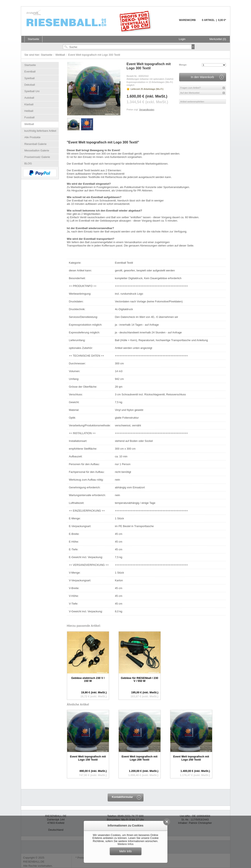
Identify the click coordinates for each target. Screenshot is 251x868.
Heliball (29, 111)
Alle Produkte (32, 137)
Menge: (183, 65)
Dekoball (30, 85)
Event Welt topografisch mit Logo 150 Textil (88, 758)
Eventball (30, 72)
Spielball (30, 78)
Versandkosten (147, 110)
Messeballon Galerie (37, 150)
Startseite (47, 55)
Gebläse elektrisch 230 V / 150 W (88, 679)
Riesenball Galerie (36, 144)
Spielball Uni (32, 91)
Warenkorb (169, 23)
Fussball (29, 117)
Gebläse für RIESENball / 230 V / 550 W (139, 679)
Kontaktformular (122, 797)
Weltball (61, 55)
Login (182, 39)
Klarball (29, 104)
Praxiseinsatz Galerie (37, 157)
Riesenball (90, 21)
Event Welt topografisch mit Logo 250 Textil (191, 758)
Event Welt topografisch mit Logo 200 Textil (140, 758)
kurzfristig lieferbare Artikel (40, 131)
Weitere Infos (125, 844)
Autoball (29, 98)
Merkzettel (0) (218, 39)
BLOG (28, 163)
